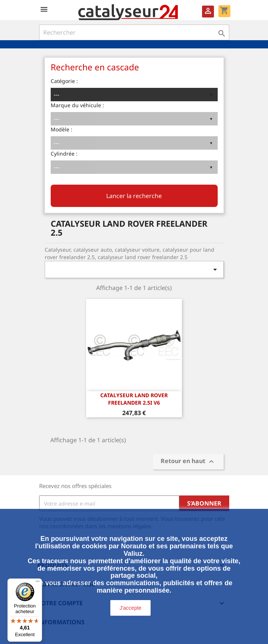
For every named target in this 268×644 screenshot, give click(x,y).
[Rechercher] (134, 32)
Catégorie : (64, 81)
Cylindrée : (64, 154)
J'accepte (131, 608)
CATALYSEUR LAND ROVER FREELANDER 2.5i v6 (134, 399)
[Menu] (38, 583)
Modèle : (62, 129)
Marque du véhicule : (77, 105)
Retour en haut (188, 462)
